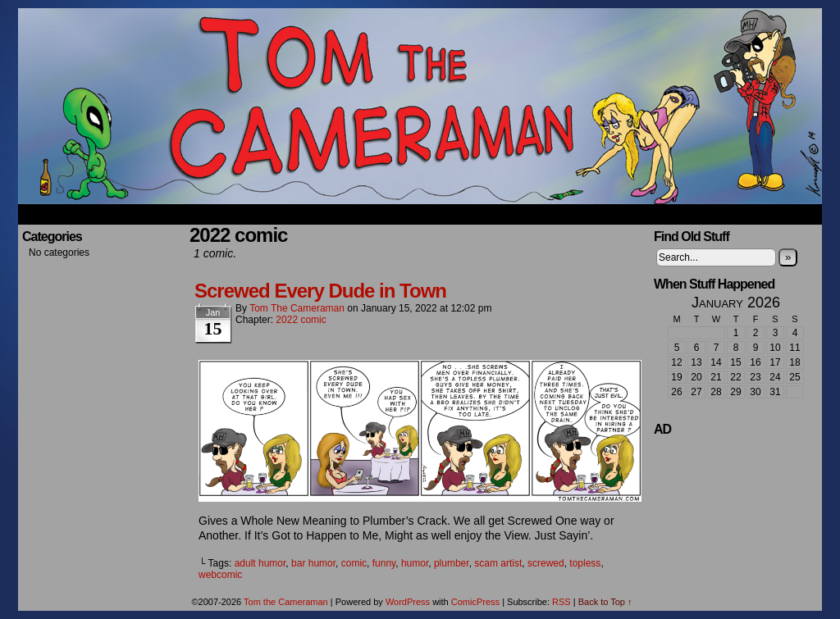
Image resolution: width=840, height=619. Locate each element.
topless (585, 563)
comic (354, 563)
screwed (546, 563)
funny (384, 563)
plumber (452, 563)
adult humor (260, 563)
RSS (562, 602)
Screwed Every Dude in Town (320, 291)
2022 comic (301, 320)
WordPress (408, 602)
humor (415, 563)
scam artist (498, 563)
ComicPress (475, 602)
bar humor (313, 563)
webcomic (220, 575)
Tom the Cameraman (420, 106)
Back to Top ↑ (605, 602)
